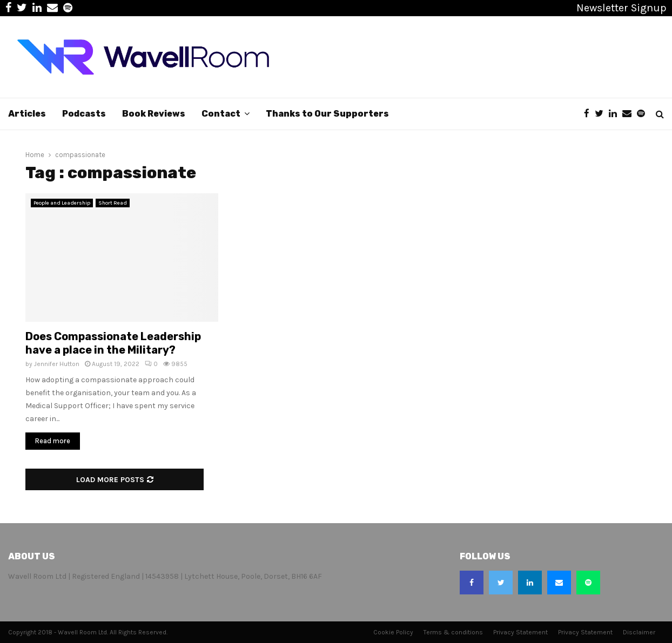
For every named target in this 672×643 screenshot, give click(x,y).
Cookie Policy (393, 632)
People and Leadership (62, 203)
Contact (221, 114)
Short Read (113, 203)
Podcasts (84, 114)
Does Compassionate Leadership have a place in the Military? (113, 343)
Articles (27, 114)
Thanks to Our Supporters (327, 114)
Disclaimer (639, 632)
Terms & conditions (453, 632)
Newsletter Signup (621, 8)
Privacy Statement (520, 632)
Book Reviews (154, 114)
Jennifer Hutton (57, 364)
